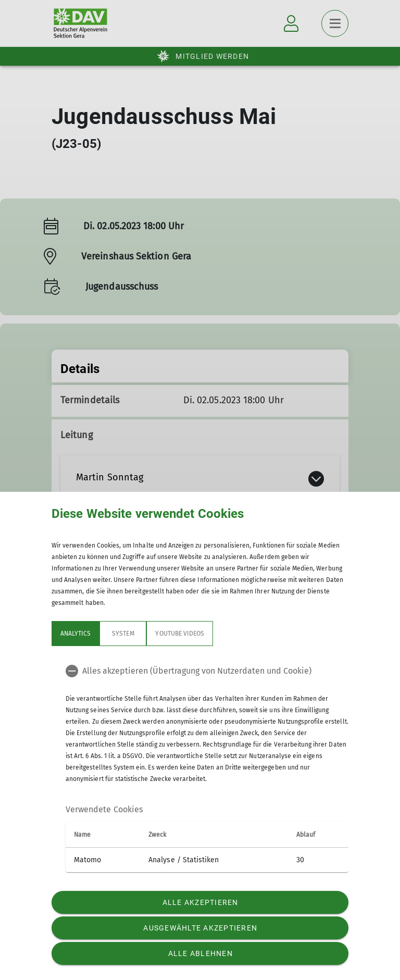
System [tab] (123, 634)
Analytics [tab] (76, 634)
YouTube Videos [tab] (180, 634)
